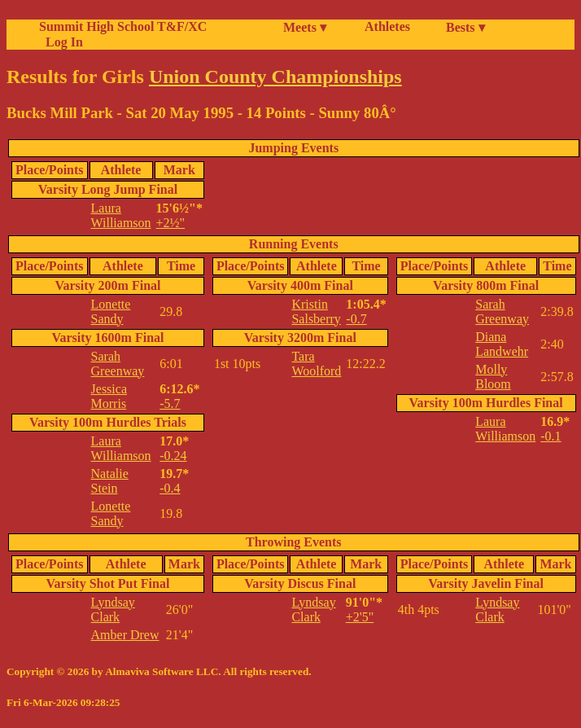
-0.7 (356, 319)
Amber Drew (125, 635)
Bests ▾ (465, 27)
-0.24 (173, 456)
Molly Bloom (493, 377)
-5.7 (170, 403)
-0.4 (170, 488)
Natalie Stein (110, 481)
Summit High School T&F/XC (123, 26)
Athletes (387, 26)
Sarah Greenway (118, 364)
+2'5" (360, 617)
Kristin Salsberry (316, 311)
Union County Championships (275, 77)
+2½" (171, 223)
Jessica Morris (109, 396)
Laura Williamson (121, 215)
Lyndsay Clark (113, 610)
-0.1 (550, 436)
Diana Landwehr (502, 344)
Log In (61, 42)
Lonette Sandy (111, 311)
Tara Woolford (316, 364)
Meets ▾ (305, 27)
